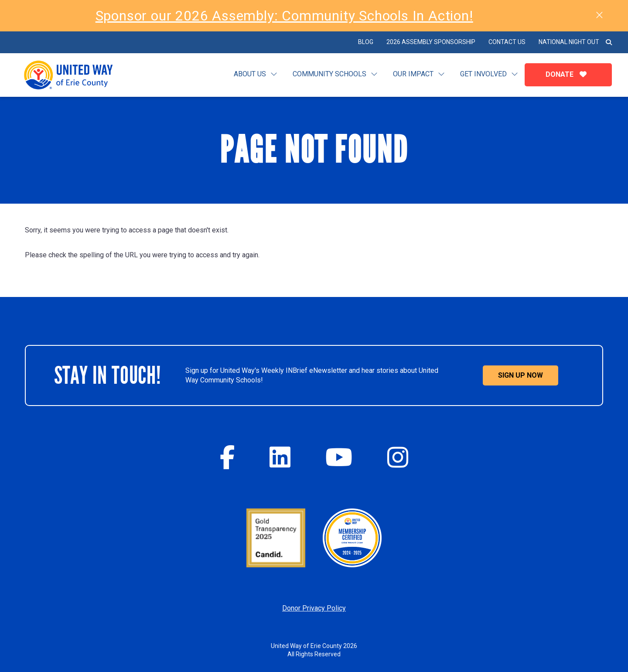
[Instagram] (398, 457)
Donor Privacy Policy (314, 608)
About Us (250, 74)
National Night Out (569, 42)
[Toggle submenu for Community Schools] (374, 74)
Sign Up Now (520, 375)
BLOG (366, 42)
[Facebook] (227, 457)
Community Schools (329, 74)
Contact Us (507, 42)
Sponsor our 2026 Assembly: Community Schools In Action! (284, 16)
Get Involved (483, 74)
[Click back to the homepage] (76, 75)
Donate (568, 75)
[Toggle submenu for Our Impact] (441, 74)
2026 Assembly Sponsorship (431, 42)
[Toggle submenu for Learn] (274, 74)
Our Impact (413, 74)
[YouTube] (339, 457)
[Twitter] (280, 457)
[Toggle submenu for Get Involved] (515, 74)
